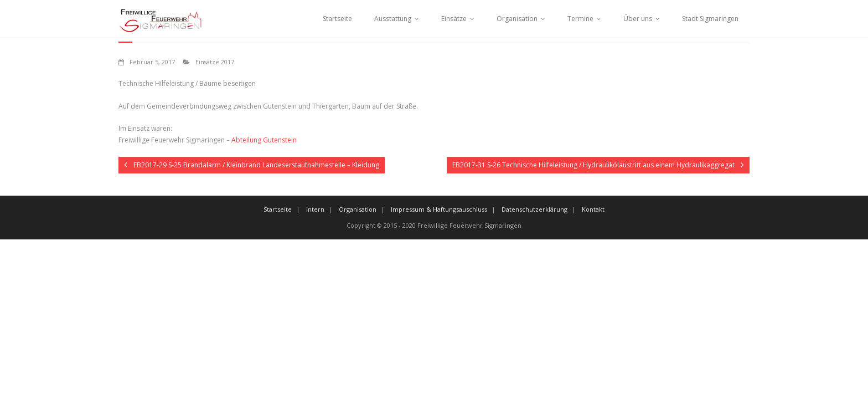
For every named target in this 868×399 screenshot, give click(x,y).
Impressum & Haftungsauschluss (439, 209)
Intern (315, 209)
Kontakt (593, 209)
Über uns (638, 19)
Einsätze (454, 19)
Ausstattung (393, 19)
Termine (580, 19)
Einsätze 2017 (215, 62)
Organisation (517, 19)
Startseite (337, 19)
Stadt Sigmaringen (710, 19)
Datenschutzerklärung (534, 209)
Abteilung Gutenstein (264, 140)
